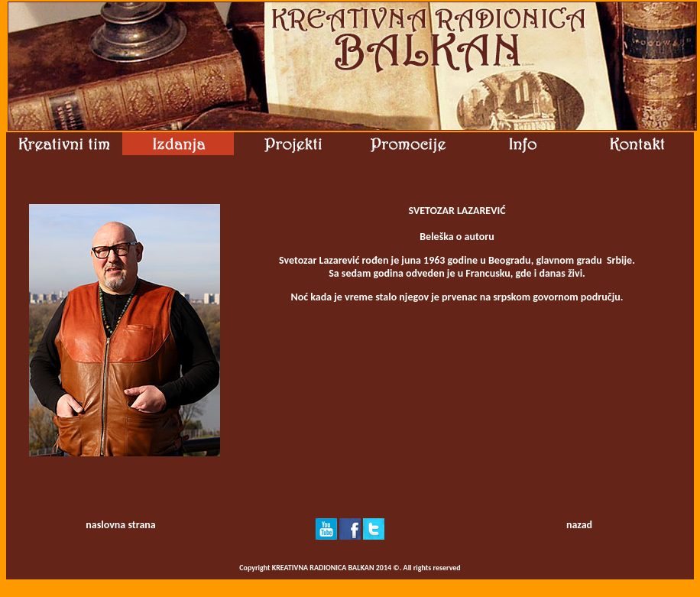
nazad (579, 525)
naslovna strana (120, 525)
